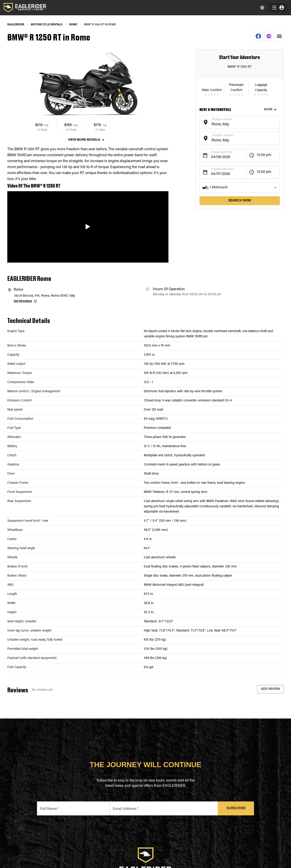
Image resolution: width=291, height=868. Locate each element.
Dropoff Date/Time (223, 169)
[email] (279, 36)
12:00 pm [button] (264, 155)
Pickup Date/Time (222, 152)
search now (240, 201)
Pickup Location (222, 119)
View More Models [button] (84, 140)
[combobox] (236, 125)
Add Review (270, 689)
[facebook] (258, 36)
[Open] (278, 122)
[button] (240, 188)
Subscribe (236, 808)
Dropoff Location (223, 135)
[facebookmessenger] (269, 36)
